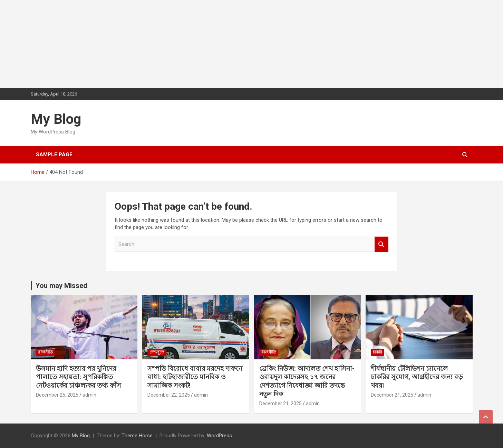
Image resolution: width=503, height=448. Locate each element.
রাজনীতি (45, 352)
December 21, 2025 (280, 404)
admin (89, 395)
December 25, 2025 (57, 395)
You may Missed (61, 286)
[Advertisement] (52, 43)
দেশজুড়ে (157, 352)
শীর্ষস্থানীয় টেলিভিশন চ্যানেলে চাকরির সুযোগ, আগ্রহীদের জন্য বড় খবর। (417, 377)
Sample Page (54, 155)
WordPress (219, 436)
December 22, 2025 (169, 395)
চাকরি (378, 352)
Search (381, 244)
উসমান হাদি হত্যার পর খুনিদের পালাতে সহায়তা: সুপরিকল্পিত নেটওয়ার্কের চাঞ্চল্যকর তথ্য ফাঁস (79, 377)
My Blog (56, 119)
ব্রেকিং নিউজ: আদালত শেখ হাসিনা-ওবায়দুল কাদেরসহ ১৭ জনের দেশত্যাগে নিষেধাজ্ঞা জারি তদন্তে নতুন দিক (307, 381)
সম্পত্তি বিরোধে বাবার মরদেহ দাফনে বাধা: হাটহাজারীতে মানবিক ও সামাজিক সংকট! (195, 377)
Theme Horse (137, 436)
